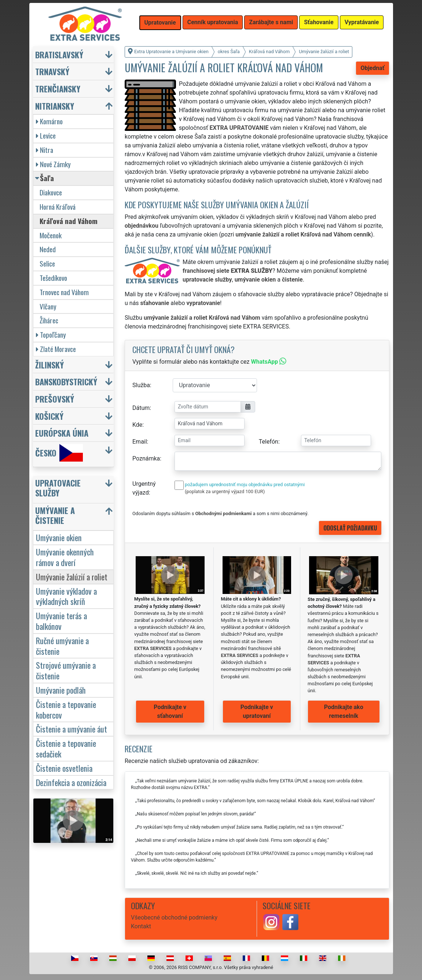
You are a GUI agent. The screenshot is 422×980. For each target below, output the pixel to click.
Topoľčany (51, 335)
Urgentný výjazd (144, 488)
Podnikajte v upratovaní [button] (257, 711)
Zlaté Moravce (56, 349)
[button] (74, 489)
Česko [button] (59, 453)
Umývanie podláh (61, 690)
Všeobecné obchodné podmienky (174, 917)
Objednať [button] (372, 68)
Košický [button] (49, 416)
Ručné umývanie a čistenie (62, 646)
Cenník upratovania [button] (213, 22)
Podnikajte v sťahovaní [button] (170, 711)
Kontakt (141, 926)
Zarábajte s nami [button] (271, 22)
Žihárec (49, 320)
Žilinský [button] (49, 365)
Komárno (49, 121)
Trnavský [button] (52, 71)
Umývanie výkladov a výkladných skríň (66, 596)
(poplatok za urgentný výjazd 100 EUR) (225, 491)
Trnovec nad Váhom (64, 292)
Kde (137, 425)
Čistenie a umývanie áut (71, 729)
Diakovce (51, 192)
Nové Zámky (53, 164)
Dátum (141, 408)
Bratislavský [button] (59, 54)
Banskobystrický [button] (66, 381)
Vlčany (48, 306)
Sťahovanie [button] (319, 22)
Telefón (269, 442)
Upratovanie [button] (160, 23)
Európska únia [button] (62, 433)
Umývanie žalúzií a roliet (72, 577)
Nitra (45, 150)
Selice (47, 263)
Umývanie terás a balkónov (61, 621)
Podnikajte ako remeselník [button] (344, 711)
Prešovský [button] (55, 399)
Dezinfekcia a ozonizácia (71, 782)
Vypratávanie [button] (362, 22)
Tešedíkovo (53, 278)
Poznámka (146, 458)
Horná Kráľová (58, 207)
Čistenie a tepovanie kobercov (66, 709)
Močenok (51, 235)
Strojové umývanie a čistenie (66, 670)
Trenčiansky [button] (58, 89)
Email (140, 442)
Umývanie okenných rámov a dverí (65, 557)
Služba (141, 385)
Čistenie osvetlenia (64, 768)
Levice (46, 135)
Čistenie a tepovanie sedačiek (66, 748)
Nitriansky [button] (55, 106)
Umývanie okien (59, 537)
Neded (48, 249)
